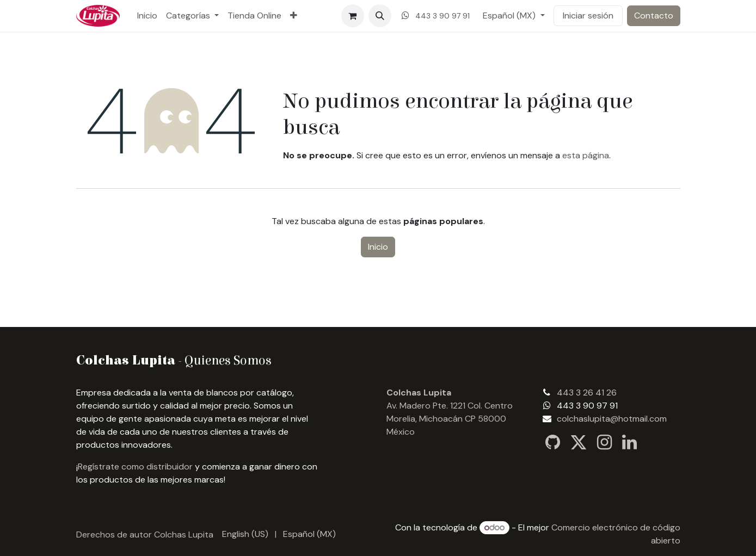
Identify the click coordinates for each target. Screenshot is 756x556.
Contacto (654, 16)
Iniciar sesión (588, 16)
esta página (586, 155)
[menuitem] (147, 16)
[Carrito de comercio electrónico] (353, 16)
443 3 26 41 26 (587, 393)
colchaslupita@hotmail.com (612, 419)
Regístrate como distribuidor (135, 467)
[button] (380, 16)
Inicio (378, 247)
